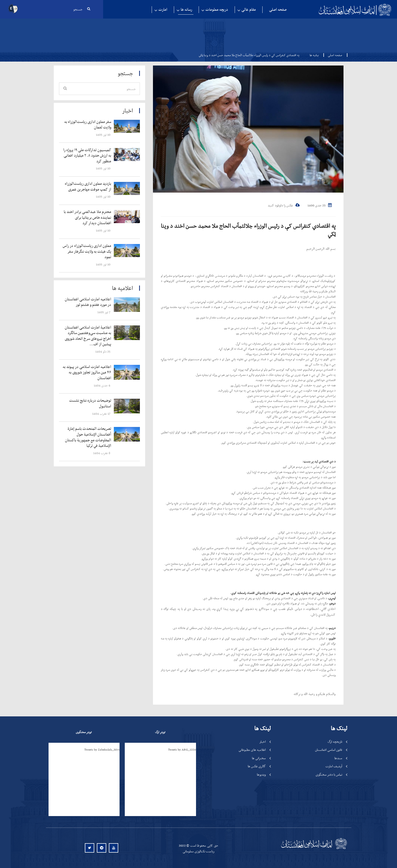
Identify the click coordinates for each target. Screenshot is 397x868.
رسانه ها (186, 10)
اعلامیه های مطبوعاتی (252, 750)
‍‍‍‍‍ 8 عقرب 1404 (102, 453)
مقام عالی (249, 10)
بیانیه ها (314, 55)
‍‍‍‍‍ (88, 125)
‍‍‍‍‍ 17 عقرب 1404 (102, 414)
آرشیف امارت (334, 766)
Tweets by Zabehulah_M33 (102, 750)
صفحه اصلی (278, 10)
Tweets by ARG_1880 (182, 750)
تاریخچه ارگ (335, 742)
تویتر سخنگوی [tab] (84, 732)
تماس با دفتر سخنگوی (329, 774)
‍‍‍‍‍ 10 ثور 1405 (103, 135)
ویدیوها (261, 774)
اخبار (263, 742)
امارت (163, 10)
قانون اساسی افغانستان (329, 750)
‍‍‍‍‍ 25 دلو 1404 (103, 351)
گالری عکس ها (257, 766)
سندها (338, 758)
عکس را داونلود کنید (284, 205)
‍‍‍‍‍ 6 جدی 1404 (102, 385)
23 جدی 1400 (320, 205)
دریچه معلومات (217, 10)
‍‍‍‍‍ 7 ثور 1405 (104, 312)
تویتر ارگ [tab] (160, 732)
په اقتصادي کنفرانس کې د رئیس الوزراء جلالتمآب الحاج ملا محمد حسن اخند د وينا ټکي (248, 230)
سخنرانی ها (259, 758)
